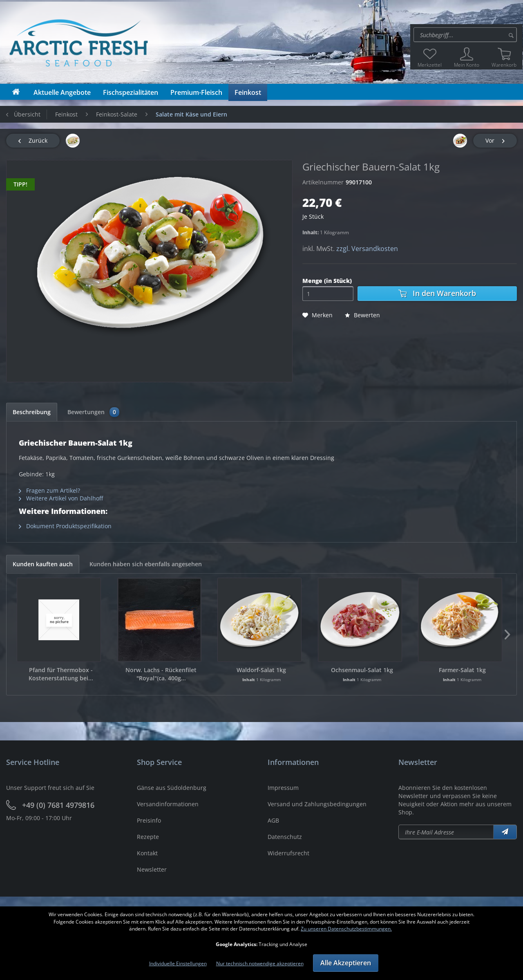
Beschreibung (32, 412)
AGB (273, 820)
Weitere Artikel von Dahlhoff (61, 498)
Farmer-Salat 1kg (462, 670)
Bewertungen (93, 412)
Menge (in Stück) (327, 281)
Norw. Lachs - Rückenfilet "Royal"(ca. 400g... (161, 674)
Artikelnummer (323, 182)
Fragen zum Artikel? (49, 490)
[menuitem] (466, 35)
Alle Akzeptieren (346, 963)
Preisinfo (149, 820)
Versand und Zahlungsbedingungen (317, 804)
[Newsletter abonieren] (446, 832)
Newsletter (152, 869)
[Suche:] (465, 35)
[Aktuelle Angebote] (62, 92)
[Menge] (328, 294)
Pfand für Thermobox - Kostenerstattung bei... (61, 674)
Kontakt (147, 853)
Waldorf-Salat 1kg (261, 670)
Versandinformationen (168, 804)
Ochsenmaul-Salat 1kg (362, 670)
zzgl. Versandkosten (367, 249)
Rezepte (148, 837)
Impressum (283, 788)
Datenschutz (285, 837)
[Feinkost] (248, 92)
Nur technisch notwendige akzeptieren (260, 963)
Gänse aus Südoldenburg (172, 788)
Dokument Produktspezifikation (65, 526)
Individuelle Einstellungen (178, 963)
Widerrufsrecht (288, 853)
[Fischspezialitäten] (131, 92)
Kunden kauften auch (43, 564)
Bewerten (362, 315)
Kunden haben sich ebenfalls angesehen (146, 564)
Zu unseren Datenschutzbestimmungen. (346, 929)
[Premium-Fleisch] (196, 92)
